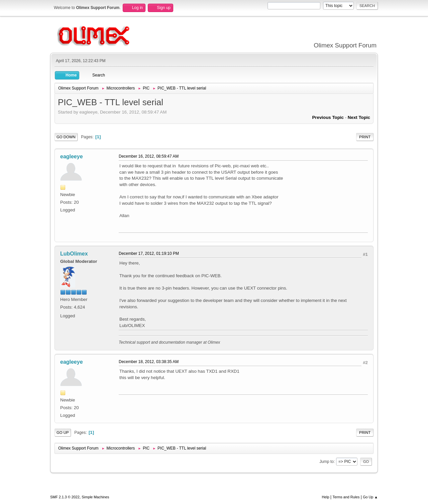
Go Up (63, 433)
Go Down (66, 137)
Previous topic (328, 117)
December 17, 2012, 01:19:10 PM (149, 254)
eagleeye (72, 156)
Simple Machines (95, 497)
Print (365, 137)
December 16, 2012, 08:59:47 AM (149, 156)
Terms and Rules (346, 497)
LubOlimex (74, 254)
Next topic (359, 117)
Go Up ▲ (370, 497)
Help (326, 497)
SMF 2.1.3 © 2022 (65, 497)
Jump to (327, 462)
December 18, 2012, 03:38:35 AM (149, 362)
